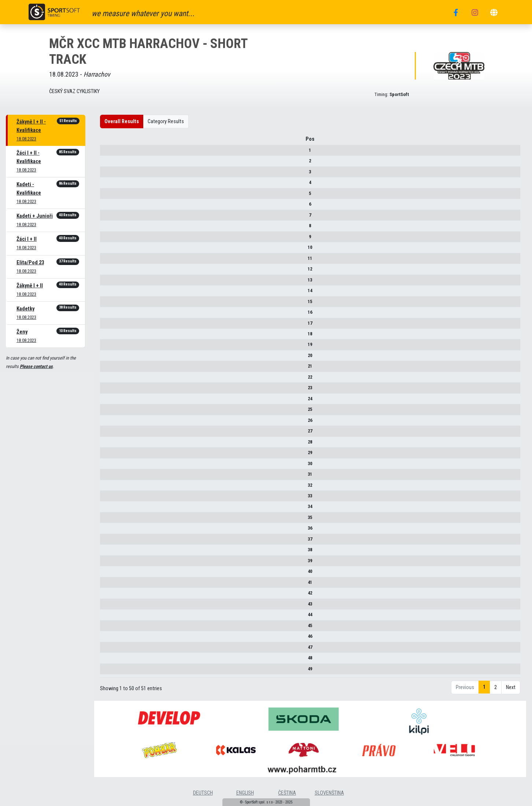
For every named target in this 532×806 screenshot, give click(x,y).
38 (112, 552)
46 (112, 639)
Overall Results (122, 122)
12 (112, 271)
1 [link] (484, 697)
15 (112, 304)
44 (112, 617)
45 (112, 628)
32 (112, 488)
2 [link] (496, 698)
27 (112, 433)
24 (112, 401)
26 (112, 423)
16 (112, 315)
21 (112, 369)
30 (112, 466)
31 (112, 477)
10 (112, 250)
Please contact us (36, 366)
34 (112, 509)
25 (112, 412)
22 (112, 380)
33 (112, 498)
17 (112, 326)
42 (112, 595)
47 (112, 650)
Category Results (166, 122)
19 (112, 347)
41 (112, 585)
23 (112, 390)
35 (112, 520)
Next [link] (511, 698)
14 (112, 293)
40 (112, 574)
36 (112, 531)
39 (112, 563)
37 (112, 542)
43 (112, 606)
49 (112, 671)
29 (112, 455)
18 (112, 336)
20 (112, 358)
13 (112, 282)
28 (112, 444)
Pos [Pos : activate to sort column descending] (112, 142)
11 (112, 261)
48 (112, 660)
